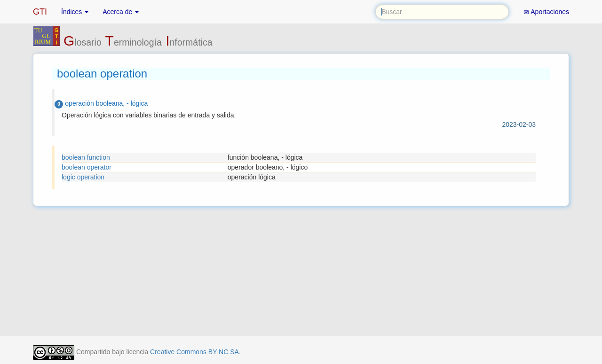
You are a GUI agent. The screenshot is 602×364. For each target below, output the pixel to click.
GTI (40, 12)
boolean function (86, 157)
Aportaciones (546, 12)
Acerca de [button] (121, 12)
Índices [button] (75, 12)
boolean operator (87, 167)
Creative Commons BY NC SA (194, 352)
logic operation (83, 177)
